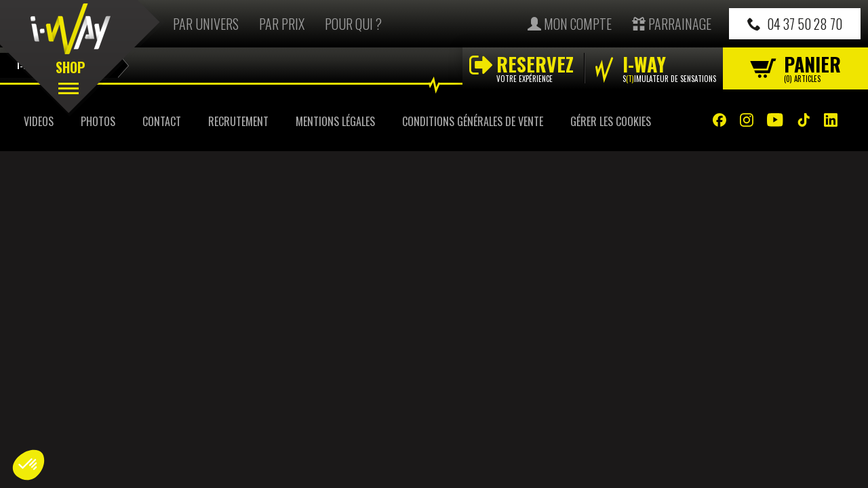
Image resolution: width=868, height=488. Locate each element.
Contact (162, 121)
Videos (39, 121)
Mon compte (570, 24)
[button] (28, 465)
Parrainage (672, 24)
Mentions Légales (335, 121)
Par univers (206, 24)
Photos (98, 121)
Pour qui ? (353, 24)
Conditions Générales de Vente (473, 121)
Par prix (282, 24)
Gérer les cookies (611, 121)
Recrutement (238, 121)
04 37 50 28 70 (795, 24)
